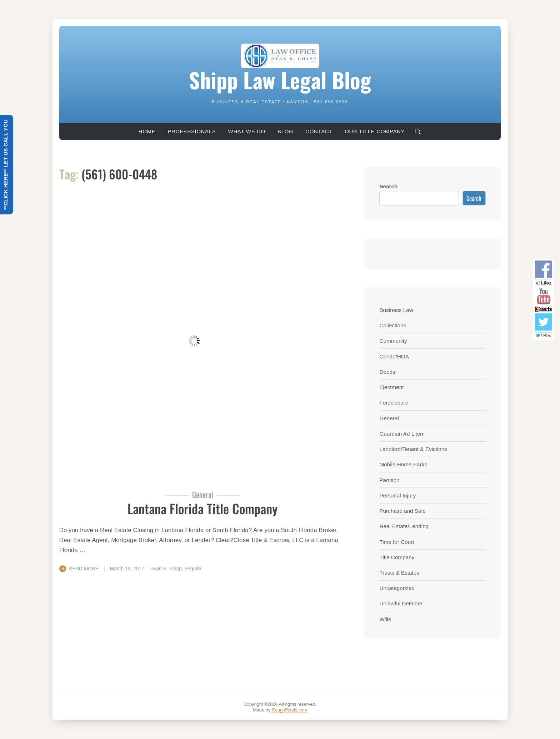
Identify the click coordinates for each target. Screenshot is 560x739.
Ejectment (391, 387)
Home (147, 132)
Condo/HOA (394, 356)
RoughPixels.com (289, 710)
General (389, 418)
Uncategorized (397, 588)
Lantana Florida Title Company (202, 508)
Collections (393, 325)
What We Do (247, 132)
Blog (285, 132)
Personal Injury (397, 495)
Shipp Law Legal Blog (280, 80)
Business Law (396, 310)
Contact (319, 132)
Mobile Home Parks (403, 464)
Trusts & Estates (399, 573)
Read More (84, 569)
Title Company (397, 557)
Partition (389, 480)
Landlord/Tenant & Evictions (413, 449)
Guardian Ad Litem (402, 434)
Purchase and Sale (402, 511)
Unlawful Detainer (401, 603)
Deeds (387, 372)
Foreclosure (394, 403)
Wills (385, 619)
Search (388, 186)
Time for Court (397, 542)
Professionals (192, 132)
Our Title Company (375, 132)
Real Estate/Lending (404, 526)
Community (393, 341)
